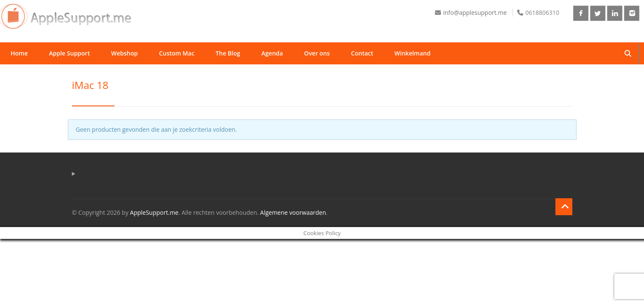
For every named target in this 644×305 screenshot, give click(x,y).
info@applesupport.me (475, 12)
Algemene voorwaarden (293, 212)
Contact (362, 53)
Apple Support (70, 53)
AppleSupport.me (154, 212)
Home (19, 53)
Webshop (124, 53)
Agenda (272, 53)
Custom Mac (177, 53)
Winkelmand (412, 53)
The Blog (228, 53)
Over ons (317, 53)
